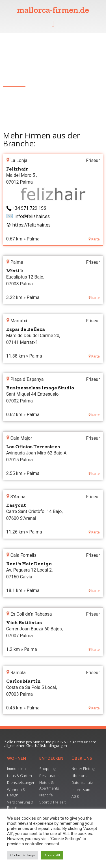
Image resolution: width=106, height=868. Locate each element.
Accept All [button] (52, 855)
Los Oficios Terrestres (33, 447)
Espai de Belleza (26, 329)
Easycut (16, 505)
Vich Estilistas (24, 622)
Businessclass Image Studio (40, 388)
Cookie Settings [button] (23, 855)
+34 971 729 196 (29, 208)
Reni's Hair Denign (29, 564)
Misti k (15, 271)
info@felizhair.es (32, 216)
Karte (94, 239)
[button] (53, 23)
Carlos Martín (23, 681)
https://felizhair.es (31, 225)
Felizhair (17, 169)
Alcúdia (10, 78)
